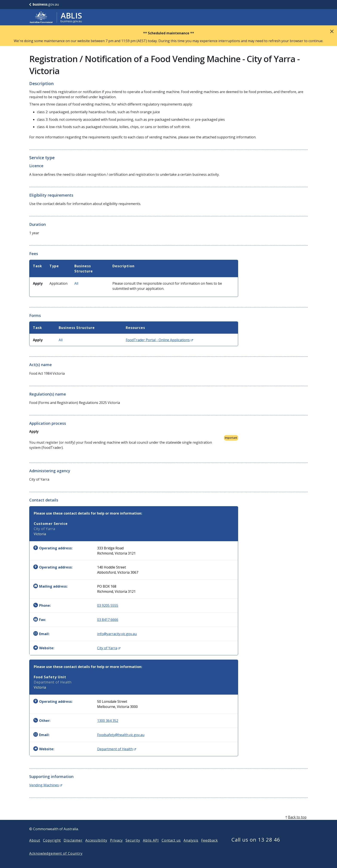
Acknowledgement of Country (56, 860)
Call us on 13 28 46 (256, 846)
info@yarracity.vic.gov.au (117, 634)
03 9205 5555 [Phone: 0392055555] (108, 605)
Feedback (210, 847)
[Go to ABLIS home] (56, 17)
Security (133, 847)
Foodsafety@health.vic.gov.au (121, 735)
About (35, 847)
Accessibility (96, 847)
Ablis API (151, 847)
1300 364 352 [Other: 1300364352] (108, 721)
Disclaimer (73, 847)
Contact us (171, 847)
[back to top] (168, 824)
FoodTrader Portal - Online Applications (159, 340)
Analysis (191, 847)
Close (332, 31)
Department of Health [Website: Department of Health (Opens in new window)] (117, 749)
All (76, 283)
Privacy (116, 847)
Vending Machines (46, 785)
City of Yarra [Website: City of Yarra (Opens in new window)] (109, 648)
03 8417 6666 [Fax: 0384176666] (108, 620)
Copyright (52, 847)
